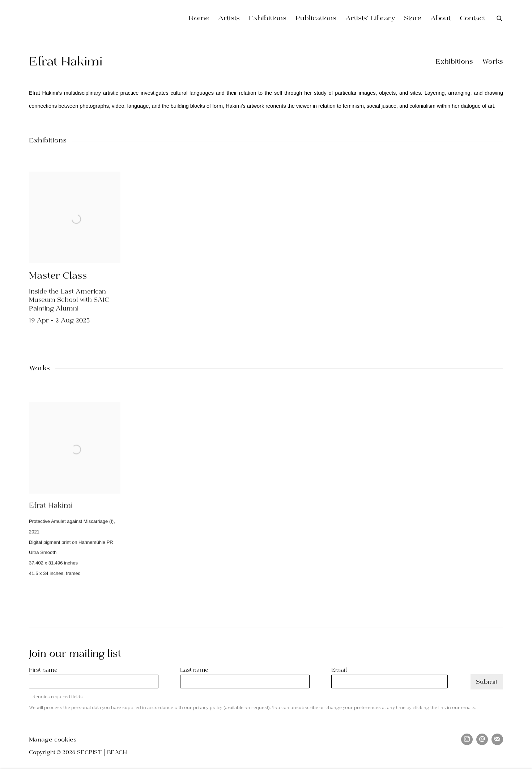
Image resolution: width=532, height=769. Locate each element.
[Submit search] (500, 18)
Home (199, 19)
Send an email (482, 739)
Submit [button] (487, 682)
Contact (473, 19)
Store (413, 19)
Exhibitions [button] (454, 62)
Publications (316, 19)
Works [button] (493, 62)
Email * (341, 670)
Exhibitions (268, 19)
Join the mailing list (497, 739)
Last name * (197, 670)
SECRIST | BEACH (80, 19)
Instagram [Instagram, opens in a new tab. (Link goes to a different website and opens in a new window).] (467, 739)
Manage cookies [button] (53, 740)
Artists (229, 19)
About (441, 19)
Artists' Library (370, 19)
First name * (46, 670)
